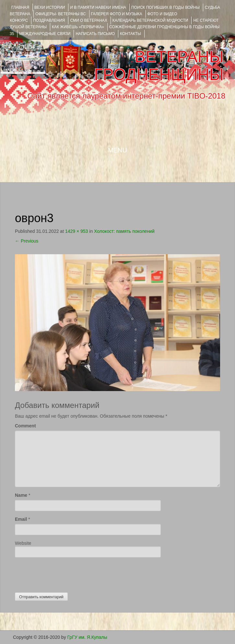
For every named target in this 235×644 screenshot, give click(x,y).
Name (21, 495)
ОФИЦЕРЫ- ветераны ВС (60, 14)
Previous (27, 241)
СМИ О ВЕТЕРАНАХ (88, 20)
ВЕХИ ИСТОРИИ (50, 7)
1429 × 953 (76, 231)
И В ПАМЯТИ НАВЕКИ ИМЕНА (98, 7)
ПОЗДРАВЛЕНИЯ (49, 20)
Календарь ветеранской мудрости (150, 20)
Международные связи (45, 34)
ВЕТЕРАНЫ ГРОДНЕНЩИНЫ (159, 66)
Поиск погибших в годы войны (165, 7)
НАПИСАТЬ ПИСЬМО (95, 34)
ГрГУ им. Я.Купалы (87, 637)
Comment (25, 426)
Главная (20, 7)
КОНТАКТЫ (130, 34)
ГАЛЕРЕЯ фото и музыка (117, 14)
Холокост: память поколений (124, 231)
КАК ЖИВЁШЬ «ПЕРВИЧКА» (78, 27)
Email (21, 519)
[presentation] (64, 573)
